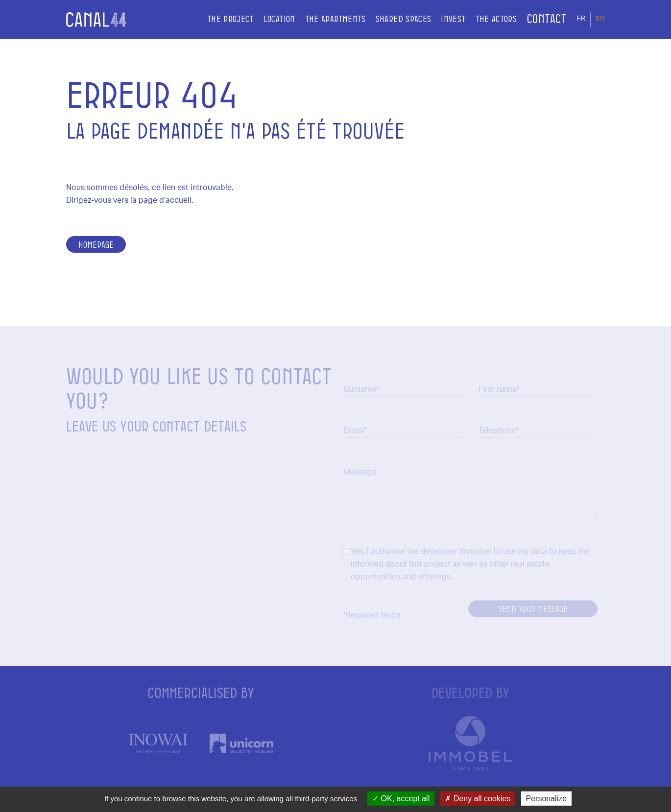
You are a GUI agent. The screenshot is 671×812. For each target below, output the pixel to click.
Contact (540, 19)
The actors (483, 19)
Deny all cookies (478, 799)
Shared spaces (390, 19)
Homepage (96, 244)
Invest (440, 19)
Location (266, 19)
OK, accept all (401, 799)
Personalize (547, 799)
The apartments (322, 19)
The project (217, 19)
